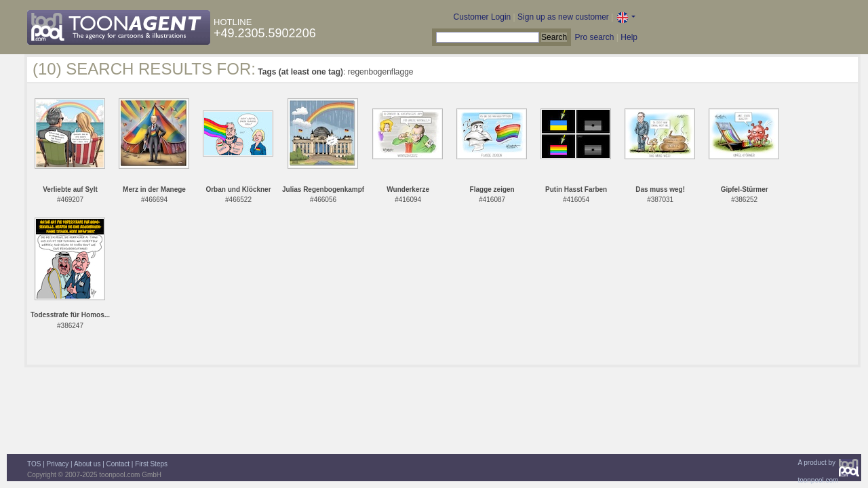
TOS (34, 464)
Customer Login (482, 17)
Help (629, 37)
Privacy (58, 464)
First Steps (151, 464)
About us (87, 464)
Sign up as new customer (563, 17)
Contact (118, 464)
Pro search (594, 37)
